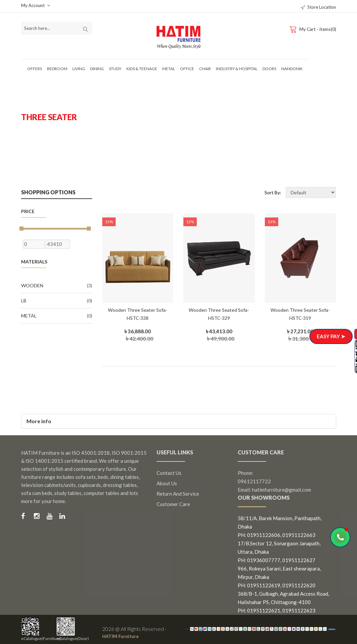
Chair (205, 69)
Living (79, 69)
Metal (169, 69)
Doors (269, 69)
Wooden (57, 286)
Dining (97, 69)
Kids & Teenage (142, 69)
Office (187, 69)
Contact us (169, 473)
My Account (36, 5)
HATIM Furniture (123, 636)
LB (57, 301)
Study (115, 69)
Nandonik (292, 69)
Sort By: (273, 192)
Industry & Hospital (237, 69)
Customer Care (173, 504)
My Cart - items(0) (312, 29)
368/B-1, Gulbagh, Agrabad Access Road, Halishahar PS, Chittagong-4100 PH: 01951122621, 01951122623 (283, 602)
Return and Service (178, 494)
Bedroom (57, 69)
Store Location (318, 7)
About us (167, 483)
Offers (35, 69)
